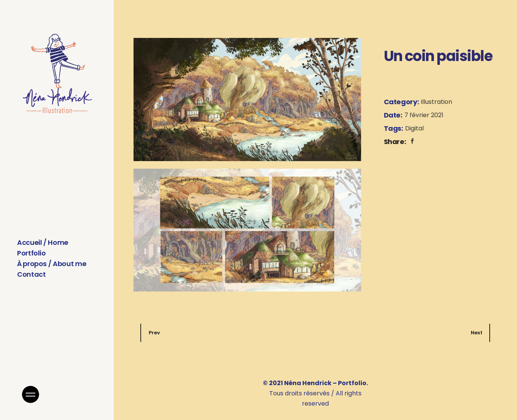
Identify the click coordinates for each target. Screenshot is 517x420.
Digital (414, 128)
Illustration (436, 102)
